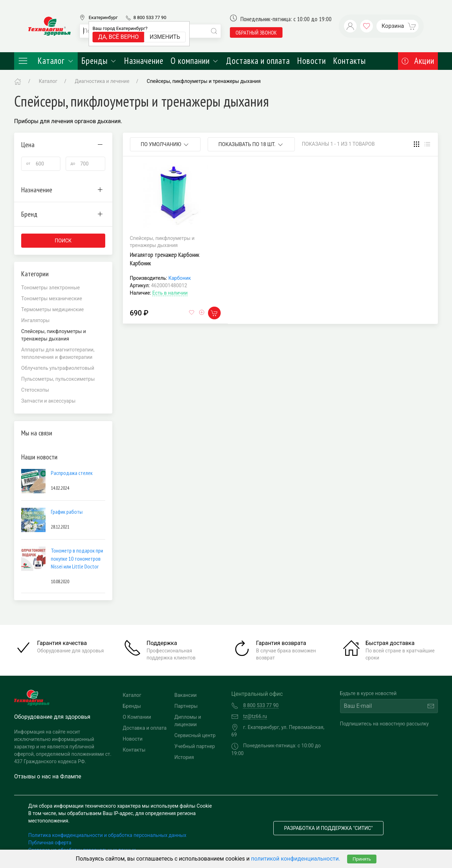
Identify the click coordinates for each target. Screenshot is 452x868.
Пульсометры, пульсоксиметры (58, 379)
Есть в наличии (170, 293)
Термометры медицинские (52, 309)
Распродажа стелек (72, 473)
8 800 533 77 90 (150, 17)
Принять (362, 859)
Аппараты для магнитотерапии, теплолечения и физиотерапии (58, 353)
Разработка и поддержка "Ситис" (329, 828)
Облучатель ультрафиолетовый (58, 368)
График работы (67, 512)
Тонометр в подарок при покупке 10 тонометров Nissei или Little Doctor (77, 558)
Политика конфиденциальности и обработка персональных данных (107, 835)
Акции (418, 61)
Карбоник (180, 278)
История (184, 757)
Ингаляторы (35, 320)
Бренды (99, 61)
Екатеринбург (103, 17)
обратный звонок (256, 32)
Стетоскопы (35, 390)
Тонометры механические (52, 299)
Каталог (46, 61)
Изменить (165, 37)
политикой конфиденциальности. (296, 859)
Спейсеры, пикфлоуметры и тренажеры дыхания (204, 81)
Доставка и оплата (258, 61)
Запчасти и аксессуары (48, 401)
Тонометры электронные (50, 288)
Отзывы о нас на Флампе (48, 776)
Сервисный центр (195, 735)
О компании (195, 61)
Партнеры (186, 706)
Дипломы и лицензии (188, 721)
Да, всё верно (118, 37)
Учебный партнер (195, 746)
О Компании (137, 717)
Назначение (144, 61)
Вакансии (186, 695)
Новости (311, 61)
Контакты (349, 61)
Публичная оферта (50, 843)
